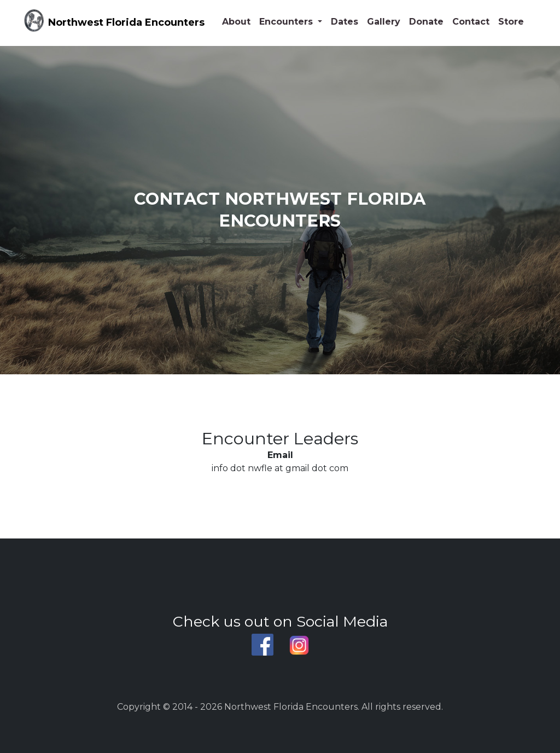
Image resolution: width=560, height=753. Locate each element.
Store (511, 22)
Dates (345, 22)
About (236, 22)
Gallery (384, 22)
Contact (471, 22)
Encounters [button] (287, 22)
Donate (426, 22)
